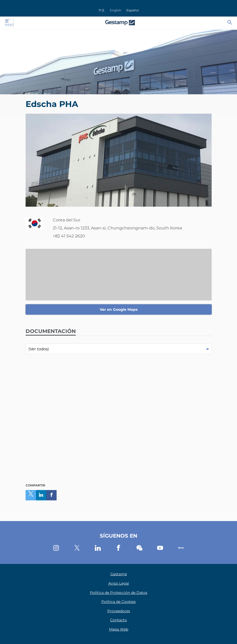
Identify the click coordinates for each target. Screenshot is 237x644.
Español (133, 10)
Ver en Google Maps (119, 309)
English (116, 10)
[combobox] (119, 349)
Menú (9, 23)
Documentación (51, 331)
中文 (102, 10)
